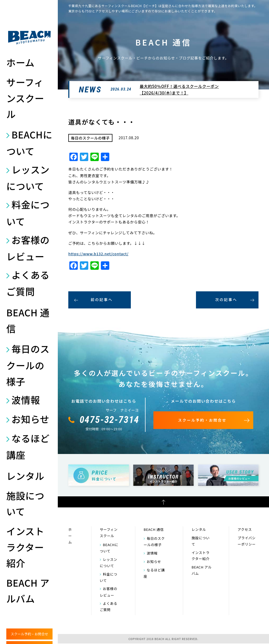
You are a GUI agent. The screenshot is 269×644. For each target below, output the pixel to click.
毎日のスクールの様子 (28, 365)
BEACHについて (29, 143)
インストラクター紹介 (25, 547)
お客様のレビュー (28, 248)
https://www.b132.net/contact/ (98, 254)
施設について (25, 503)
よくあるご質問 (28, 283)
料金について (28, 213)
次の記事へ (226, 299)
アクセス (245, 529)
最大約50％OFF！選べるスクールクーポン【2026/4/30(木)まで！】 (179, 90)
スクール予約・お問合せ (29, 634)
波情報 (26, 400)
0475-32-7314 (110, 420)
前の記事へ (102, 299)
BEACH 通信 (28, 320)
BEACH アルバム (28, 590)
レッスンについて (28, 178)
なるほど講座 (28, 446)
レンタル (25, 476)
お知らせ (30, 419)
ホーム (20, 62)
